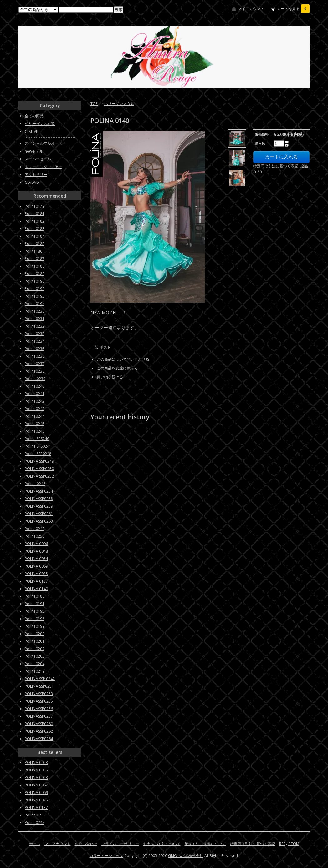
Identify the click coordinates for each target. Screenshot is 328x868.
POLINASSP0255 (39, 701)
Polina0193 (35, 296)
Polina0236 (35, 356)
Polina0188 (35, 266)
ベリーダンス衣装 (119, 104)
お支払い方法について (162, 844)
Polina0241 (35, 394)
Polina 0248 (35, 484)
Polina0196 (35, 619)
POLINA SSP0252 (39, 476)
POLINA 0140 (36, 589)
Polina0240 (35, 386)
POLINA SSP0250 (39, 469)
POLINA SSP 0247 (40, 679)
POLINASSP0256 (39, 709)
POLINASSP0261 (39, 514)
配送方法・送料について (205, 844)
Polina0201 (35, 641)
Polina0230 (35, 311)
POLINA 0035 (36, 770)
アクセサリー (36, 175)
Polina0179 (35, 206)
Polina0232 (35, 326)
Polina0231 (35, 319)
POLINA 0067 (36, 785)
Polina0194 (35, 304)
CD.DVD (32, 131)
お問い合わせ (86, 844)
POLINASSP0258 (39, 499)
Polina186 (33, 251)
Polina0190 (35, 281)
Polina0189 (35, 274)
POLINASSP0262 (39, 731)
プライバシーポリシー (120, 844)
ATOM (294, 844)
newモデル (34, 151)
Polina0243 (35, 409)
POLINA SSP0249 (39, 461)
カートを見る (293, 9)
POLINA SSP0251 (39, 686)
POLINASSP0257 (39, 716)
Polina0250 (35, 536)
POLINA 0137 (36, 581)
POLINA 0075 (36, 574)
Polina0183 (35, 229)
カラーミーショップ (106, 856)
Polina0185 (35, 244)
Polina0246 (35, 431)
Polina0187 (35, 259)
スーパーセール (38, 159)
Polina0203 (35, 656)
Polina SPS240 (37, 439)
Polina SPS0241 (38, 446)
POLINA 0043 (36, 778)
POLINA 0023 (36, 763)
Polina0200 (35, 634)
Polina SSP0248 (38, 454)
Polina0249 (35, 529)
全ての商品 (34, 116)
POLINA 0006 (36, 544)
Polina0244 (35, 416)
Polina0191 (35, 604)
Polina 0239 (35, 379)
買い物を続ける (110, 377)
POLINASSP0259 (39, 506)
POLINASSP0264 (39, 739)
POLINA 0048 (36, 551)
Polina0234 (35, 341)
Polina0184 (35, 236)
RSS (282, 844)
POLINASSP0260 (39, 724)
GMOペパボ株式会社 (186, 856)
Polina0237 (35, 364)
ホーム (35, 844)
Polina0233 (35, 334)
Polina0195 (35, 611)
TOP (94, 104)
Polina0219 (35, 671)
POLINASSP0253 (39, 694)
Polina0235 (35, 349)
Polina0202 (35, 649)
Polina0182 (35, 221)
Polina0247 (35, 823)
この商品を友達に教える (117, 368)
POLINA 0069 (36, 566)
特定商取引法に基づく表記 (253, 844)
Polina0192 (35, 289)
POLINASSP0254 (39, 491)
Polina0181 (35, 214)
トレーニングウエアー (44, 167)
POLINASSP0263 (39, 521)
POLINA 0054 (36, 559)
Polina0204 (35, 664)
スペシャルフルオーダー (45, 143)
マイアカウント (251, 9)
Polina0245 (35, 424)
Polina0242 (35, 401)
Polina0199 (35, 626)
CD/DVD (32, 182)
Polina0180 (35, 596)
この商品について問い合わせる (123, 359)
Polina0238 (35, 371)
